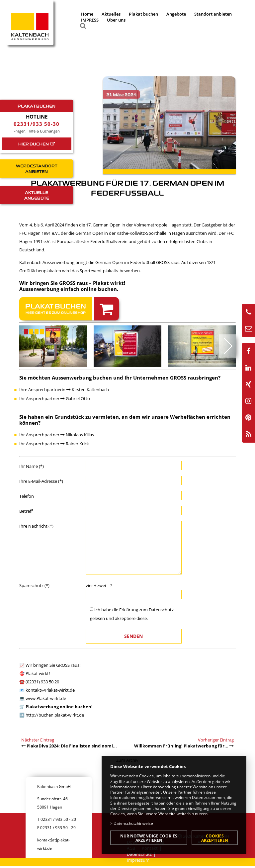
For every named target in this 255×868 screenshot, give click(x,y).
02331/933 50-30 (37, 124)
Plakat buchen (143, 14)
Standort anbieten (213, 14)
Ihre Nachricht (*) (36, 526)
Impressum (138, 860)
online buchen (99, 289)
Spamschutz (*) (34, 585)
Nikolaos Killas (77, 435)
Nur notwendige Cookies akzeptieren (149, 838)
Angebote (176, 14)
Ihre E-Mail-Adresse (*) (41, 481)
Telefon (27, 496)
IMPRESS (90, 20)
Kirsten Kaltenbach (88, 390)
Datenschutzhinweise (133, 823)
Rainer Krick (75, 444)
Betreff (26, 511)
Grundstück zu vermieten (87, 417)
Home (87, 14)
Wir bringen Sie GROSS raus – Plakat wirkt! (72, 283)
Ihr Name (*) (32, 466)
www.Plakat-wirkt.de (46, 698)
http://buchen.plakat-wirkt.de (55, 715)
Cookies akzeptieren (215, 838)
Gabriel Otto (75, 398)
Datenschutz (161, 610)
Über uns (116, 20)
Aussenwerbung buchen (82, 378)
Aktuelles (111, 14)
